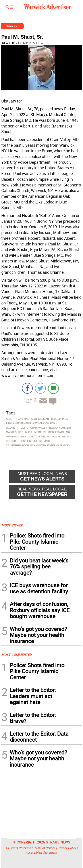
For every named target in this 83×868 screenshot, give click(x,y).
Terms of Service (44, 848)
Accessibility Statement (41, 852)
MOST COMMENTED (16, 655)
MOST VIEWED (12, 525)
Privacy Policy (67, 848)
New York (9, 43)
